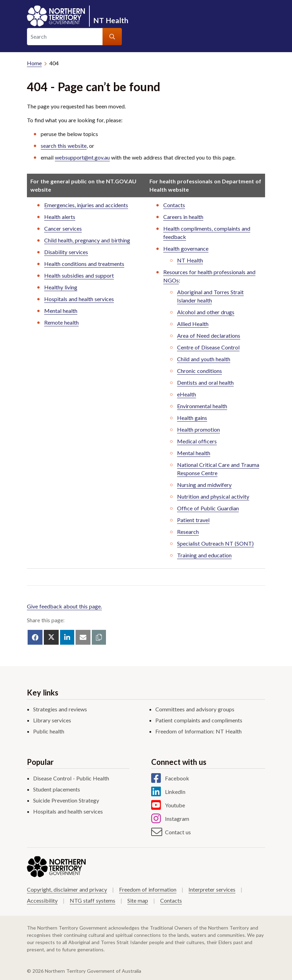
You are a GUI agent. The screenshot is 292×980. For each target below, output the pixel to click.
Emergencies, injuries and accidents (86, 205)
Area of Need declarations (209, 335)
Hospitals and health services (79, 299)
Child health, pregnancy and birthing (87, 240)
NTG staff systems (93, 900)
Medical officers (197, 441)
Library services (52, 720)
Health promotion (198, 429)
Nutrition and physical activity (213, 496)
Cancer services (63, 228)
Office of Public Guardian (208, 508)
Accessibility (42, 900)
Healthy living (61, 287)
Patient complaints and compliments (199, 720)
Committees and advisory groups (195, 709)
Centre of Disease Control (208, 347)
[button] (99, 637)
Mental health (61, 311)
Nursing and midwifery (204, 485)
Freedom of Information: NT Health (198, 731)
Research (188, 532)
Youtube (175, 805)
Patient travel (193, 520)
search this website (64, 146)
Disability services (66, 252)
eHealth (187, 394)
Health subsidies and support (79, 275)
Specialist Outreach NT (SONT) (215, 543)
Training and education (204, 555)
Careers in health (183, 217)
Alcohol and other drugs (206, 312)
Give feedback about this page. (64, 606)
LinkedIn (175, 792)
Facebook (177, 778)
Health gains (192, 418)
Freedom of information (148, 889)
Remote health (61, 322)
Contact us (178, 832)
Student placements (57, 789)
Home (34, 63)
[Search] (65, 37)
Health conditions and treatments (84, 264)
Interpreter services (212, 889)
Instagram (177, 819)
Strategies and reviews (60, 709)
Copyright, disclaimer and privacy (67, 889)
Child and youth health (204, 359)
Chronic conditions (199, 371)
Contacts (174, 205)
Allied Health (193, 324)
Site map (138, 900)
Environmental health (202, 406)
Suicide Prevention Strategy (66, 800)
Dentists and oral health (205, 382)
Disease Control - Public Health (71, 778)
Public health (49, 731)
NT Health (111, 20)
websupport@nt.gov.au (82, 157)
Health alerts (60, 217)
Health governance (186, 248)
